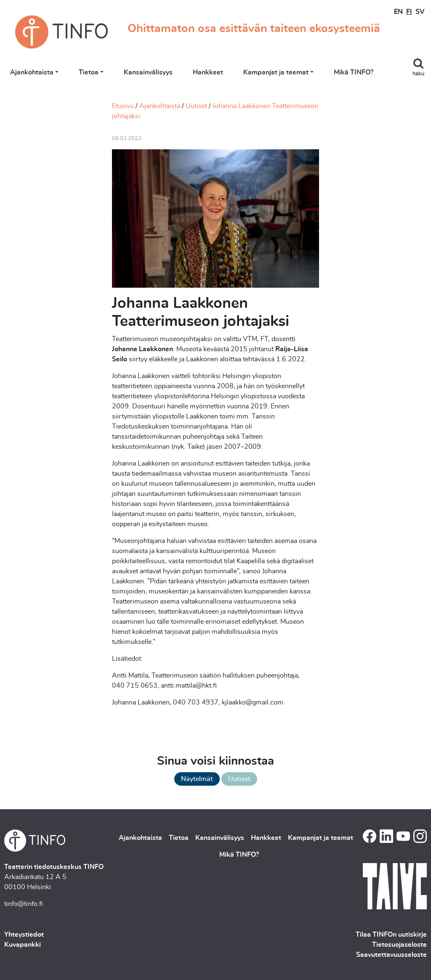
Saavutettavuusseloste (391, 955)
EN (398, 12)
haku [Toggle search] (418, 74)
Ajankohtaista (32, 72)
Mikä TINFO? (354, 72)
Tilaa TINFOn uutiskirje (391, 935)
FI (409, 12)
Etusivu (123, 106)
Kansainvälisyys (148, 72)
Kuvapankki (23, 945)
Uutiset (196, 106)
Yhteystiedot (24, 935)
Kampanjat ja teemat (276, 72)
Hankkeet (208, 72)
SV (420, 12)
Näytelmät (197, 779)
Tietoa (89, 72)
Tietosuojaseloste (399, 945)
